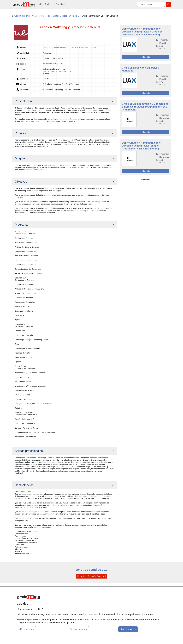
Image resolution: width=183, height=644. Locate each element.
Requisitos (22, 133)
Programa (21, 225)
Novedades (61, 4)
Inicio (41, 4)
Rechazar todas (78, 629)
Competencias (24, 485)
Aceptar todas (128, 629)
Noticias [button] (49, 4)
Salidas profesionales (29, 451)
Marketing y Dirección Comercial (91, 576)
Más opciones (26, 629)
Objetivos (21, 182)
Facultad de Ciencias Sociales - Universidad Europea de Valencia (69, 48)
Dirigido (20, 158)
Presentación (23, 101)
